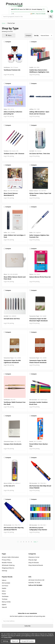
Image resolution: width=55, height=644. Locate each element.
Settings (6, 641)
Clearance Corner (34, 557)
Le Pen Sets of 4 (9, 486)
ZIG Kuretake (6, 583)
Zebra (4, 591)
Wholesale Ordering (8, 565)
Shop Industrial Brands (36, 565)
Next (36, 542)
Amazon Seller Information (10, 557)
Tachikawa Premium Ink (12, 70)
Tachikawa (5, 596)
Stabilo (4, 588)
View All (4, 607)
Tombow (5, 599)
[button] (9, 35)
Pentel (4, 594)
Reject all (15, 641)
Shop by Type (33, 560)
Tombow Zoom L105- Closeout (14, 153)
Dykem (4, 604)
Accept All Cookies (28, 641)
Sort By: (36, 35)
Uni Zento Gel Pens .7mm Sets (40, 153)
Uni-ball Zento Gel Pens (12, 319)
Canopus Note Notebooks (13, 444)
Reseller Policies (7, 562)
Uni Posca (5, 586)
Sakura (4, 580)
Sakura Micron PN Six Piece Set (40, 277)
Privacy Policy (6, 560)
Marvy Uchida (6, 602)
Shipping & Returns (8, 568)
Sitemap (4, 571)
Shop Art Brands (34, 562)
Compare (28, 35)
